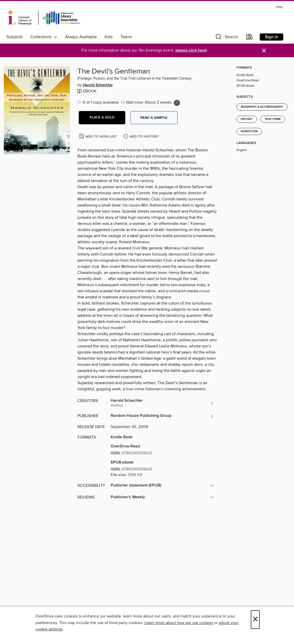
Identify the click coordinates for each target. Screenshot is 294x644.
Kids (109, 37)
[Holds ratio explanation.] (177, 103)
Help (279, 7)
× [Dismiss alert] (264, 51)
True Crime (273, 119)
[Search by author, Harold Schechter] (162, 403)
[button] (226, 38)
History (247, 119)
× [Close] (255, 620)
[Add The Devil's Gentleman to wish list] (98, 136)
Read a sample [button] (154, 118)
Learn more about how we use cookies (179, 623)
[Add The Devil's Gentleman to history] (142, 137)
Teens (126, 37)
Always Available (81, 37)
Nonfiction (249, 131)
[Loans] (250, 38)
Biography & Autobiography (262, 107)
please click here (191, 50)
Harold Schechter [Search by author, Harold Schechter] (98, 85)
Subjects (15, 37)
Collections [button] (44, 37)
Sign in (272, 37)
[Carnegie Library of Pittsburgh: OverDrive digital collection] (44, 18)
